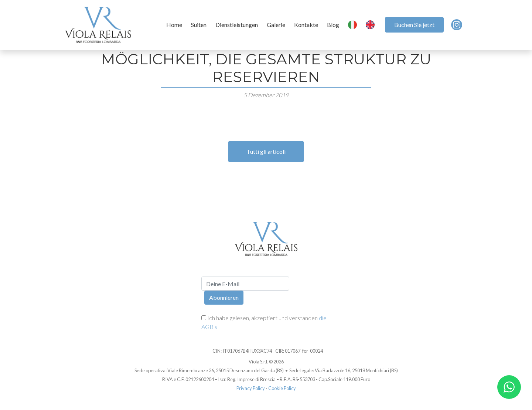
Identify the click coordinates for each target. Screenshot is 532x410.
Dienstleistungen (237, 25)
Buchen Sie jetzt (414, 25)
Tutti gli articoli (266, 151)
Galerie (276, 25)
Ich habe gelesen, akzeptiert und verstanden (264, 322)
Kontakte (306, 25)
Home (174, 25)
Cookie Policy (282, 388)
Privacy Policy (251, 388)
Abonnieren (224, 297)
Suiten (199, 25)
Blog (333, 25)
